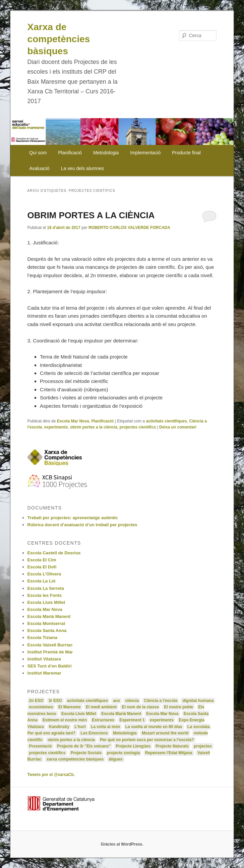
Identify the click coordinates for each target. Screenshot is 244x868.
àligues (115, 759)
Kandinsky (59, 727)
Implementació (145, 153)
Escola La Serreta (46, 588)
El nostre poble (178, 707)
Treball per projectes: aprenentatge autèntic (73, 518)
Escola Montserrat (46, 623)
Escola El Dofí (42, 567)
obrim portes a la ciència (94, 427)
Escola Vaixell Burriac (50, 645)
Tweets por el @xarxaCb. (51, 775)
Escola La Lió (42, 581)
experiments (56, 427)
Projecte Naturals (172, 746)
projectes (203, 746)
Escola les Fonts (45, 595)
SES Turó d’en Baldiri (50, 666)
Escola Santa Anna (47, 630)
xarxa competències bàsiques (75, 759)
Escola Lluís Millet (46, 602)
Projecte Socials (86, 753)
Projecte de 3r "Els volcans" (84, 746)
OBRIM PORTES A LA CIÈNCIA (91, 215)
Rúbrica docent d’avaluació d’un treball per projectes (82, 525)
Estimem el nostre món (65, 720)
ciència (132, 701)
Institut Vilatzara (44, 659)
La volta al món (105, 727)
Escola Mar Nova (73, 421)
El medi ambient (101, 707)
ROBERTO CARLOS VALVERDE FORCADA (129, 228)
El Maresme (70, 707)
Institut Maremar (44, 673)
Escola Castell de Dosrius (54, 553)
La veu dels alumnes (82, 168)
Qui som (38, 153)
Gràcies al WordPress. (122, 844)
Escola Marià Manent (49, 616)
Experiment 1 (132, 720)
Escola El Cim (42, 560)
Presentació (41, 746)
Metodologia (106, 153)
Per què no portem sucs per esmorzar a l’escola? (147, 740)
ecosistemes (41, 707)
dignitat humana (198, 701)
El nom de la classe (140, 707)
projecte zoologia (124, 753)
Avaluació (39, 168)
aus (116, 701)
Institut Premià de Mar (50, 652)
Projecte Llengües (133, 746)
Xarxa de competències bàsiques (59, 39)
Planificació (70, 153)
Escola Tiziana (42, 638)
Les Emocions (94, 733)
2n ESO (36, 701)
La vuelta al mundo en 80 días (154, 727)
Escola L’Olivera (44, 574)
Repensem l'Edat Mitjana (169, 753)
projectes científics (138, 427)
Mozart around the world (165, 733)
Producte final (186, 153)
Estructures (103, 720)
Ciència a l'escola (161, 701)
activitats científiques (167, 421)
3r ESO (55, 701)
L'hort (80, 727)
